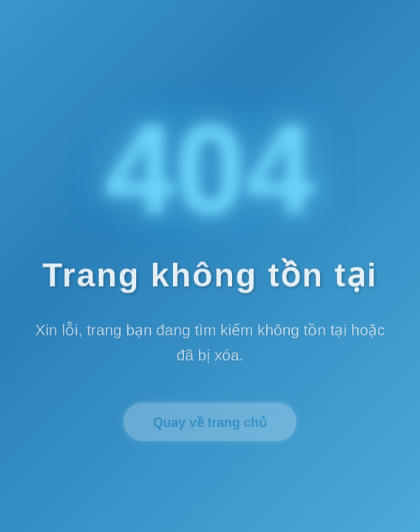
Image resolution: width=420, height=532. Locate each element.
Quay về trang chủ (210, 425)
